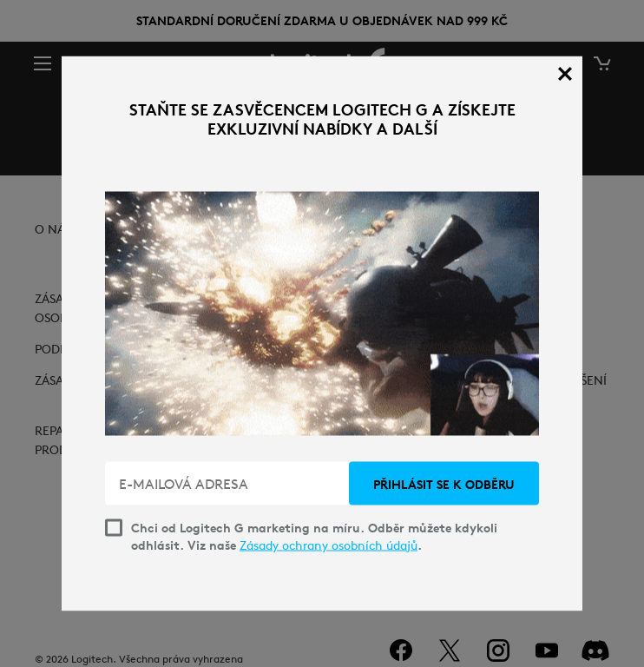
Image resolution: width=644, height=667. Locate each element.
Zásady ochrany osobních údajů (329, 545)
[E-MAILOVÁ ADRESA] (229, 484)
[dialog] (322, 334)
